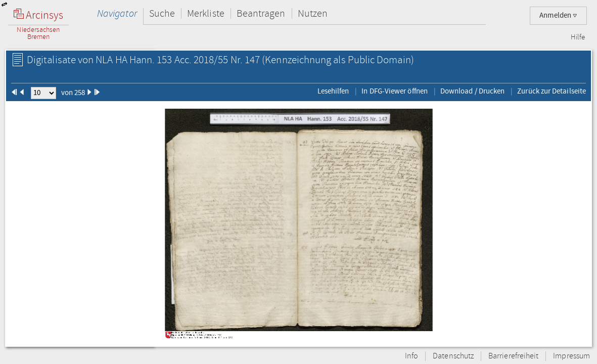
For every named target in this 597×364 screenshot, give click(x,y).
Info (411, 356)
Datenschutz (453, 356)
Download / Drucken (472, 91)
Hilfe (578, 37)
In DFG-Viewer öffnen (395, 91)
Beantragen (261, 13)
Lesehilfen (333, 91)
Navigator (117, 13)
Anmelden (558, 15)
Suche (162, 13)
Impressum (571, 356)
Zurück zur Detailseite (552, 91)
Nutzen (313, 13)
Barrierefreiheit (513, 356)
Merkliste (206, 13)
